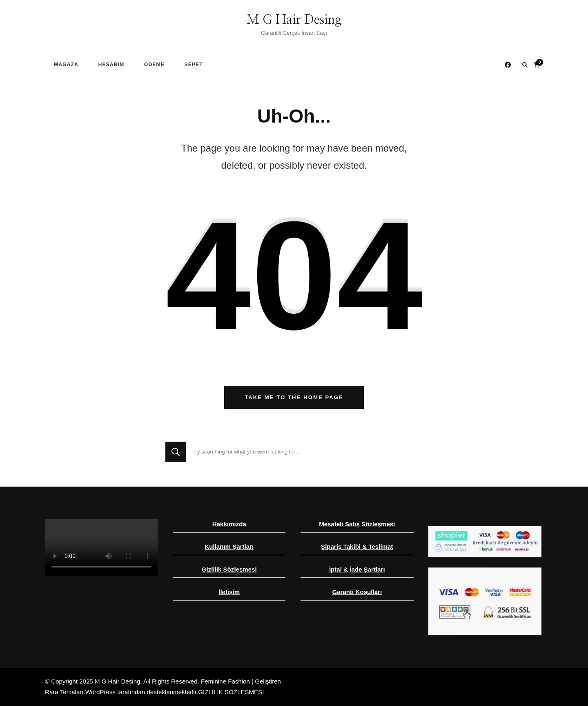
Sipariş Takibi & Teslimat (357, 546)
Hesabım (111, 65)
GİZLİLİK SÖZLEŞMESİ (231, 692)
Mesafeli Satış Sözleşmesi (357, 524)
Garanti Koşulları (357, 592)
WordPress (100, 692)
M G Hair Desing (294, 20)
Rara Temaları (64, 692)
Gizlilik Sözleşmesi (229, 569)
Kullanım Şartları (229, 546)
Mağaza (66, 65)
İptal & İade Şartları (357, 569)
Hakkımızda (229, 524)
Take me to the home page (294, 397)
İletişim (229, 592)
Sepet (194, 65)
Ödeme (154, 65)
